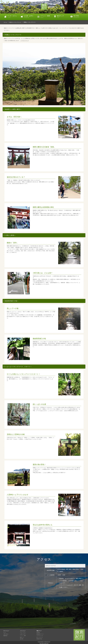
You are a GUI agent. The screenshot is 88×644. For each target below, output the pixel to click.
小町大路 (69, 276)
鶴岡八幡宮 (36, 214)
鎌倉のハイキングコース (15, 22)
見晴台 (53, 469)
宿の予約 (79, 17)
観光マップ (63, 17)
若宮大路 (12, 123)
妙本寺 (77, 530)
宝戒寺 (41, 249)
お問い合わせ (6, 634)
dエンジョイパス (40, 637)
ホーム (5, 22)
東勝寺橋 (40, 315)
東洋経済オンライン (40, 634)
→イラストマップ (24, 41)
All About (38, 632)
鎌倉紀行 (43, 642)
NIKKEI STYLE (39, 639)
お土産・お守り (30, 17)
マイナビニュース (40, 636)
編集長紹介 (6, 636)
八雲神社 (9, 499)
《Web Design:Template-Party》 (44, 643)
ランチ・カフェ (13, 17)
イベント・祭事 (46, 17)
